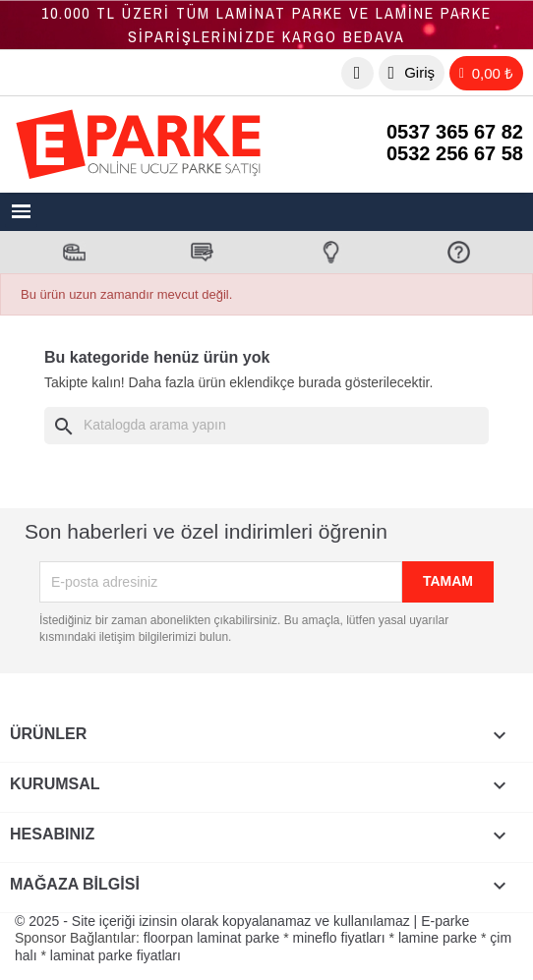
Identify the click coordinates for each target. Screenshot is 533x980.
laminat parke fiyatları (116, 955)
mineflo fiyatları (339, 938)
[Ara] (266, 426)
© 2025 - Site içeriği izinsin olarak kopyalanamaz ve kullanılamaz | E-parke (242, 921)
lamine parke (438, 938)
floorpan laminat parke (212, 938)
